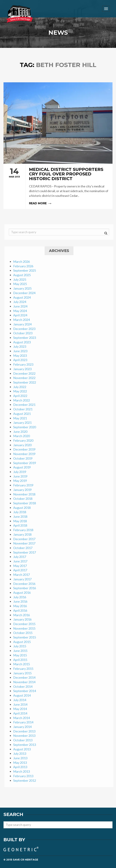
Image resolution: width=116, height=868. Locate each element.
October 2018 (24, 499)
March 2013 (22, 771)
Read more (58, 186)
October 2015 (24, 633)
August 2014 (23, 695)
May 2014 (21, 709)
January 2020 (23, 445)
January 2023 (23, 369)
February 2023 (24, 364)
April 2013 (21, 767)
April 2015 (21, 660)
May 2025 (21, 284)
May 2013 (21, 763)
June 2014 (21, 704)
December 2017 (25, 539)
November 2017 (25, 543)
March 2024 (22, 320)
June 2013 (21, 758)
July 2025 (21, 279)
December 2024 (25, 293)
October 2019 (24, 458)
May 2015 (21, 655)
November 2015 (25, 628)
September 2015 (26, 637)
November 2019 (25, 454)
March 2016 (22, 615)
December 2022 (25, 373)
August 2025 (23, 275)
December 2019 (25, 449)
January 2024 (23, 324)
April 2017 (21, 570)
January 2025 (23, 288)
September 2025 (26, 270)
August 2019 (23, 467)
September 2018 (26, 503)
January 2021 (23, 423)
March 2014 (22, 718)
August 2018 (23, 508)
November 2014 (25, 682)
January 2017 (23, 579)
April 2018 (21, 525)
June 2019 (21, 476)
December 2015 (25, 624)
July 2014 (21, 700)
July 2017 (21, 557)
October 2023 (24, 333)
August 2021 (23, 414)
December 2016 (25, 584)
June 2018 (21, 516)
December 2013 (25, 731)
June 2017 (21, 561)
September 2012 (26, 780)
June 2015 (21, 651)
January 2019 (23, 490)
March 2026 (22, 262)
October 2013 (24, 740)
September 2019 (26, 463)
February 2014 (24, 722)
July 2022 (21, 387)
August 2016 (23, 593)
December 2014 (25, 677)
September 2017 (26, 552)
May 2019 (21, 481)
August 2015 (23, 642)
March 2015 (22, 664)
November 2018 (25, 494)
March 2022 (22, 400)
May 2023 (21, 356)
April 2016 (21, 610)
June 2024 (21, 306)
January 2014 (23, 727)
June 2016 (21, 601)
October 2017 (24, 548)
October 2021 (24, 409)
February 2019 (24, 485)
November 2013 (25, 736)
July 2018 (21, 512)
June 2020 (21, 432)
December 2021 (25, 405)
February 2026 (24, 266)
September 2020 (26, 427)
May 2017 (21, 566)
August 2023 (23, 342)
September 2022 (26, 382)
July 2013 (21, 753)
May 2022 (21, 391)
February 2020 (24, 440)
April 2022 (21, 396)
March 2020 (22, 436)
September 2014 (26, 691)
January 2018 (23, 534)
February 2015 (24, 669)
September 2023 (26, 338)
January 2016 (23, 619)
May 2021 (21, 418)
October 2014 (24, 686)
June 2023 (21, 351)
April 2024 (21, 315)
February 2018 (24, 530)
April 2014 (21, 713)
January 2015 (23, 673)
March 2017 (22, 575)
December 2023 (25, 329)
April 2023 (21, 360)
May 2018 (21, 521)
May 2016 (21, 606)
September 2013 (26, 745)
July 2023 (21, 346)
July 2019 (21, 472)
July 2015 (21, 646)
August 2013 (23, 749)
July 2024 (21, 302)
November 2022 (25, 378)
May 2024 (21, 311)
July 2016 (21, 597)
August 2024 (23, 297)
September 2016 (26, 588)
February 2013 (24, 776)
